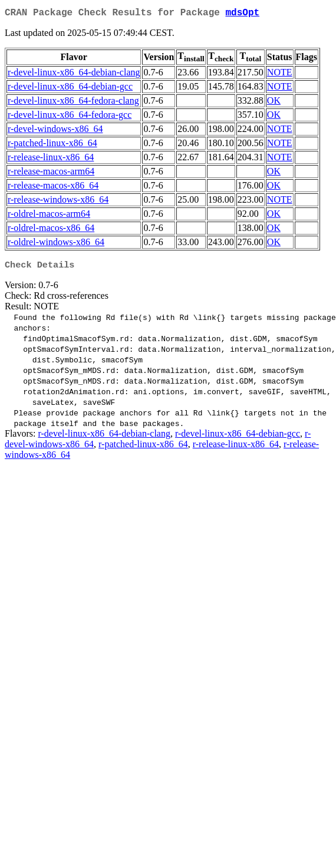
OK (274, 103)
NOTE (280, 75)
